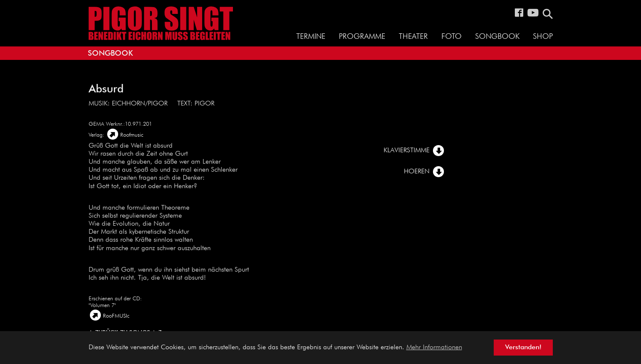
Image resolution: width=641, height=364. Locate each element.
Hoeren (417, 172)
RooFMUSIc (116, 316)
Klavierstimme (407, 151)
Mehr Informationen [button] (434, 348)
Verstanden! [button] (523, 348)
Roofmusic (132, 135)
